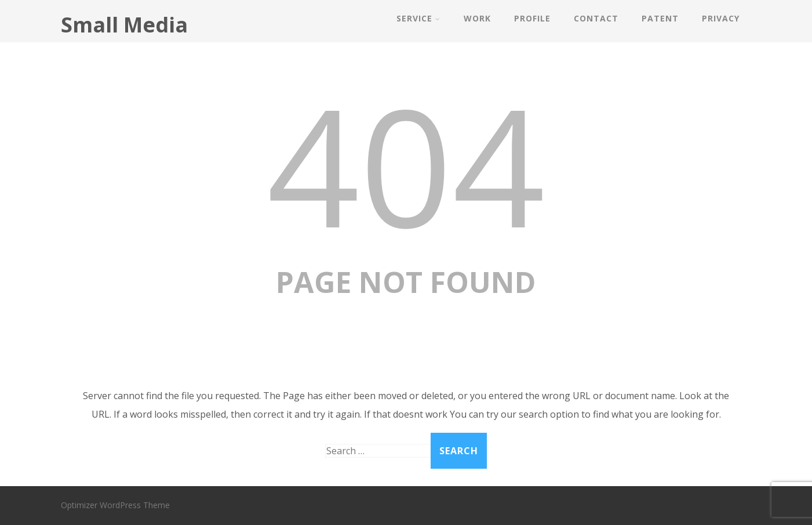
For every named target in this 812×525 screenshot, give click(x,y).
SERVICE (418, 18)
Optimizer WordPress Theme (115, 505)
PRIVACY (721, 18)
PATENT (660, 18)
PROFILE (532, 18)
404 (406, 164)
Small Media (124, 25)
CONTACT (596, 18)
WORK (477, 18)
